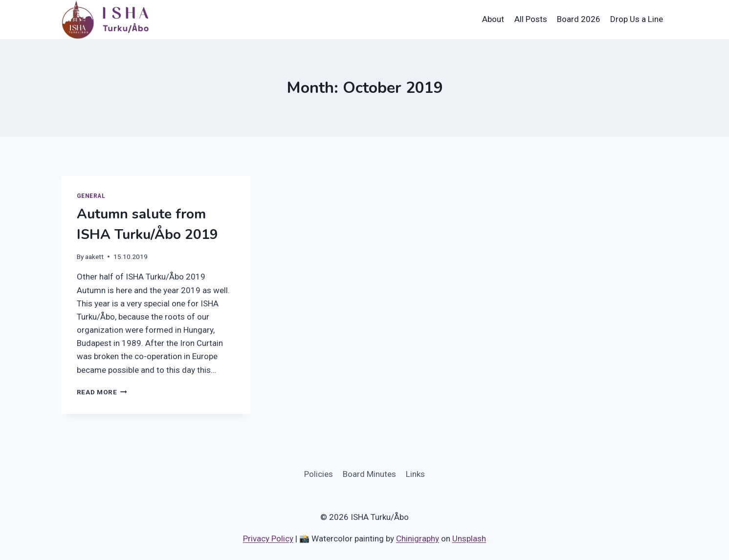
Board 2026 (579, 19)
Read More (102, 392)
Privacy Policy (268, 538)
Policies (319, 474)
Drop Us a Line (637, 19)
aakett (94, 257)
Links (415, 474)
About (493, 19)
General (91, 196)
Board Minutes (369, 474)
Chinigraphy (418, 538)
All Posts (531, 19)
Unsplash (469, 538)
